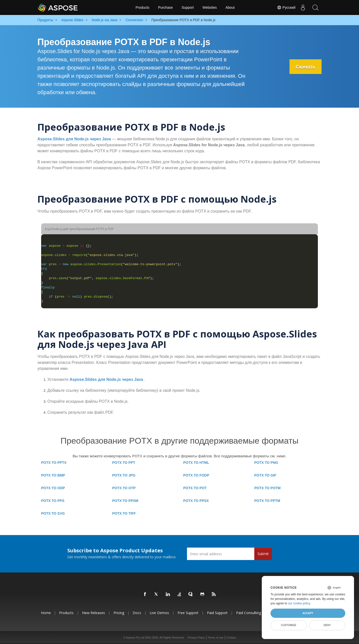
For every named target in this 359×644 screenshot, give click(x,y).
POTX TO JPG (124, 475)
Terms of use (216, 638)
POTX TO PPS (53, 501)
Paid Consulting (249, 613)
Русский (286, 7)
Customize (289, 625)
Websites (210, 7)
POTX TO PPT (124, 463)
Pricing (119, 613)
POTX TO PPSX (196, 501)
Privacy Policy (196, 638)
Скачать (305, 67)
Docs (137, 613)
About (230, 7)
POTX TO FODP (196, 475)
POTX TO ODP (53, 488)
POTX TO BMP (53, 475)
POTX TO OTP (124, 488)
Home (46, 613)
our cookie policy (299, 603)
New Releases (93, 613)
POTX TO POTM (268, 488)
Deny (327, 625)
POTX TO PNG (266, 463)
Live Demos (159, 613)
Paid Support (217, 613)
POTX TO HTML (196, 463)
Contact (231, 638)
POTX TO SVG (53, 513)
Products (142, 7)
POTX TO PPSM (125, 501)
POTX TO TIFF (124, 513)
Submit (263, 554)
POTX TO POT (195, 488)
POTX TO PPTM (267, 501)
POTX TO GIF (265, 475)
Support (188, 7)
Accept (308, 613)
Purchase (165, 7)
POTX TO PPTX (54, 463)
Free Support (188, 613)
